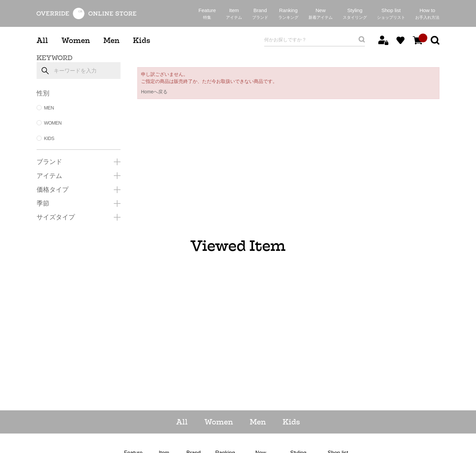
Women (76, 40)
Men (111, 40)
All (42, 40)
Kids (141, 40)
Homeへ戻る (154, 92)
